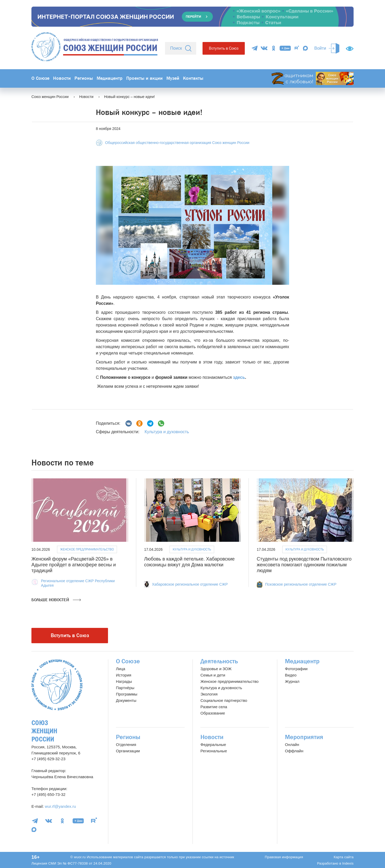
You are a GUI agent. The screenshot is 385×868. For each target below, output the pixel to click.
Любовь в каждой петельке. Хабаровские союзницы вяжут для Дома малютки (189, 562)
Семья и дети (213, 675)
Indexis (348, 863)
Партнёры (125, 688)
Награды (124, 681)
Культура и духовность (167, 432)
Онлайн (292, 745)
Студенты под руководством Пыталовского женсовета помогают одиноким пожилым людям (304, 565)
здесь (239, 377)
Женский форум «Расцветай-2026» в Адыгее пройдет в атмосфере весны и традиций (74, 565)
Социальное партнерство (224, 700)
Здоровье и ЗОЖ (216, 669)
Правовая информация (284, 857)
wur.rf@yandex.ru (60, 806)
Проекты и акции (144, 78)
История (124, 675)
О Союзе (40, 78)
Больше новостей (56, 600)
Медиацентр (110, 78)
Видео (291, 675)
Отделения (126, 745)
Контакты (193, 78)
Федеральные (213, 745)
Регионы (84, 78)
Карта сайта (344, 857)
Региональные (214, 751)
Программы (127, 694)
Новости (62, 78)
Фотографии (296, 669)
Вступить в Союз (224, 48)
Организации (128, 751)
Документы (126, 700)
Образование (213, 713)
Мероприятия (304, 737)
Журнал (292, 681)
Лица (121, 669)
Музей (173, 78)
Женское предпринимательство (87, 549)
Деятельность (219, 661)
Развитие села (214, 707)
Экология (209, 694)
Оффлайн (294, 751)
